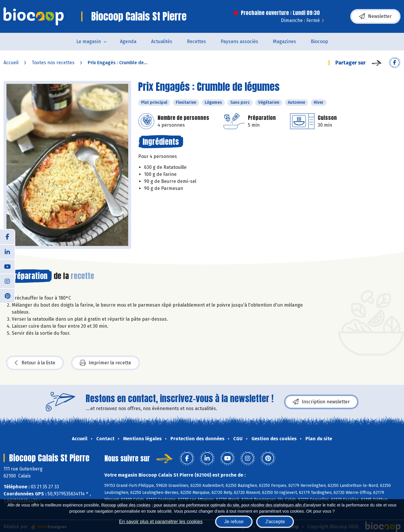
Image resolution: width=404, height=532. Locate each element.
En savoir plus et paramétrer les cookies (161, 522)
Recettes (196, 41)
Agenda (128, 41)
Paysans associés (239, 41)
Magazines (284, 41)
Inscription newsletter (321, 402)
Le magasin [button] (89, 41)
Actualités (162, 41)
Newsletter (375, 16)
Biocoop (319, 41)
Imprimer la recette (105, 363)
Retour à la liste (35, 363)
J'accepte (275, 522)
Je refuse (234, 522)
